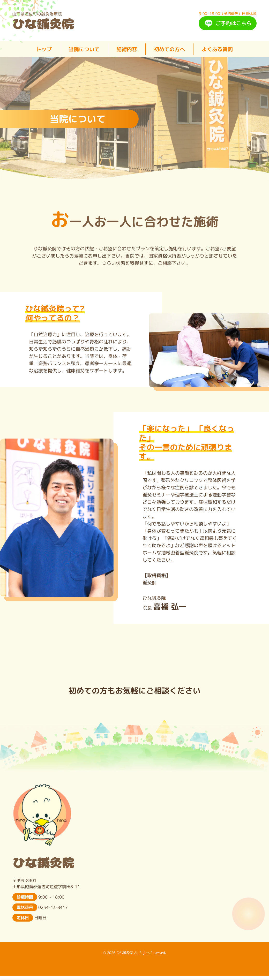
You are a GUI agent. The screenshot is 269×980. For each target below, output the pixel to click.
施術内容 (127, 49)
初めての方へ (169, 49)
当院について (84, 49)
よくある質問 (217, 49)
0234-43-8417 (53, 907)
